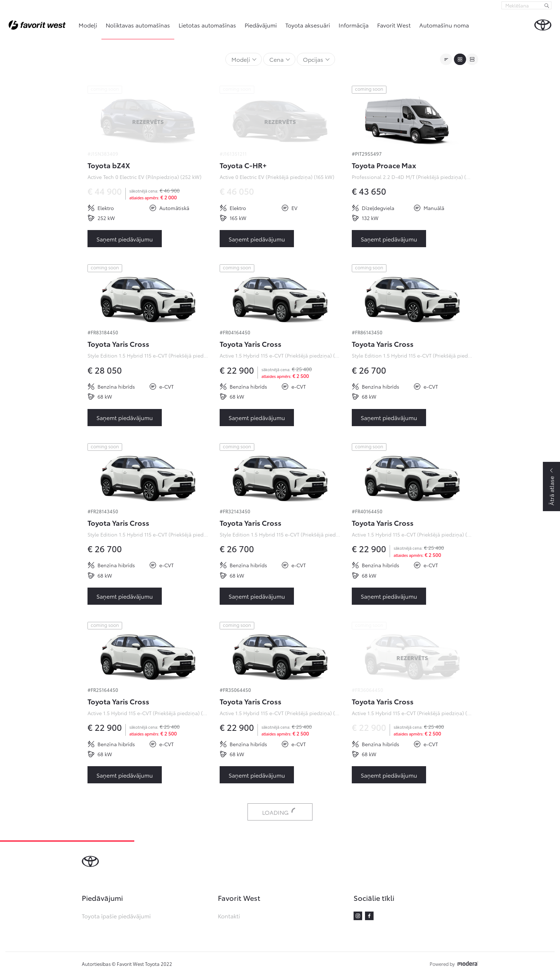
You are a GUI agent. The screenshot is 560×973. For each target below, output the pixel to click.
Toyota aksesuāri (308, 25)
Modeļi (88, 25)
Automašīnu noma (444, 25)
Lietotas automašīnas (207, 25)
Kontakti (229, 916)
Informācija (354, 25)
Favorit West (394, 25)
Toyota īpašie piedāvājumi (116, 916)
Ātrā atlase (551, 491)
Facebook (369, 916)
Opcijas (313, 59)
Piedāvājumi (261, 25)
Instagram (358, 916)
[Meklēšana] (547, 5)
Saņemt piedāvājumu (125, 239)
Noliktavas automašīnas (138, 25)
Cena (276, 59)
